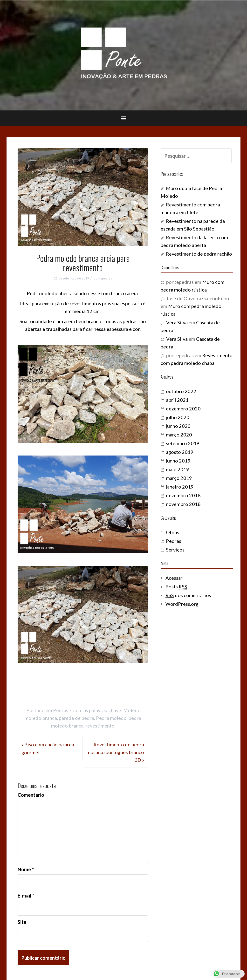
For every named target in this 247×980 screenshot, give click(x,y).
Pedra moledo (111, 718)
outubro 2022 (181, 391)
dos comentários (188, 595)
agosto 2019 (180, 452)
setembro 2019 (183, 443)
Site (22, 922)
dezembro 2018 (183, 495)
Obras (173, 532)
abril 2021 (177, 400)
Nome (26, 869)
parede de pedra (76, 718)
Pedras (61, 710)
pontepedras (103, 278)
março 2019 (179, 478)
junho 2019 (178, 461)
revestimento (100, 726)
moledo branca (41, 718)
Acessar (174, 578)
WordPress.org (182, 604)
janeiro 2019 (180, 487)
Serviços (175, 550)
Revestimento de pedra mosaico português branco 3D (115, 752)
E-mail (26, 896)
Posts (176, 587)
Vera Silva (177, 322)
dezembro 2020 (183, 408)
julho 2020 (178, 417)
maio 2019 (178, 469)
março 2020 (179, 435)
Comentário (31, 795)
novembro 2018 (183, 504)
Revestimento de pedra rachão (199, 254)
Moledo (132, 710)
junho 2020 (178, 426)
